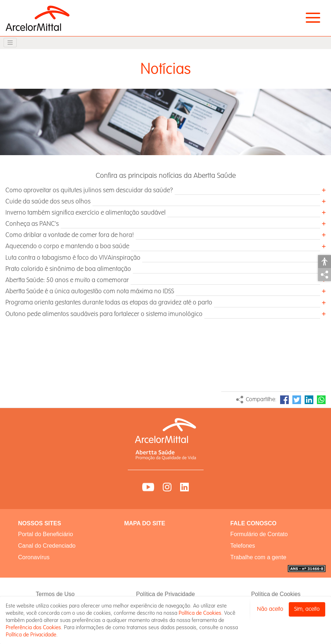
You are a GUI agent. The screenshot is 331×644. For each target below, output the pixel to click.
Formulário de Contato (259, 534)
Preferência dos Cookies (33, 627)
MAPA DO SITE (145, 523)
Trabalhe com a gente (258, 557)
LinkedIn (309, 400)
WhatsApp (321, 400)
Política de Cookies (276, 594)
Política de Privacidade (165, 594)
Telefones (243, 546)
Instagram (167, 487)
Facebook (284, 400)
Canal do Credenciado (47, 546)
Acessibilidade (325, 262)
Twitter (297, 400)
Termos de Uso (55, 594)
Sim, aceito (307, 609)
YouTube (148, 487)
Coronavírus (34, 557)
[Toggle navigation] (10, 43)
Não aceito (270, 609)
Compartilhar (325, 275)
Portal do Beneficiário (45, 534)
